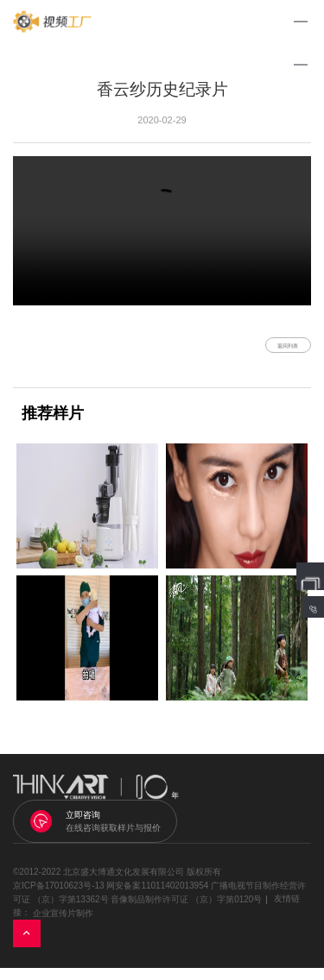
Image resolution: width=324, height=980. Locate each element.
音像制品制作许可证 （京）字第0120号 (186, 911)
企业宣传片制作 (63, 925)
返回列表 (267, 351)
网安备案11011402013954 (157, 898)
